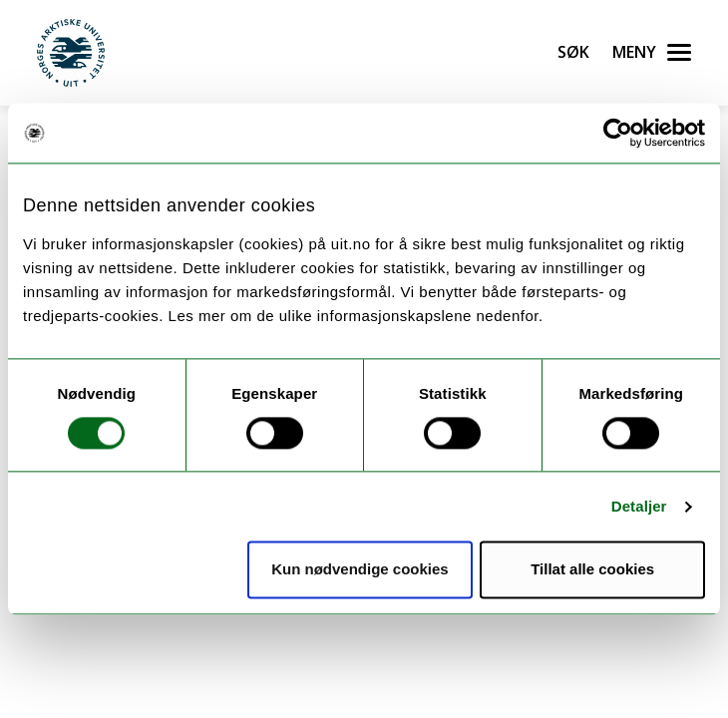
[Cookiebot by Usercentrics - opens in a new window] (618, 133)
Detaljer (639, 506)
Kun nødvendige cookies (360, 570)
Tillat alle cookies (592, 570)
